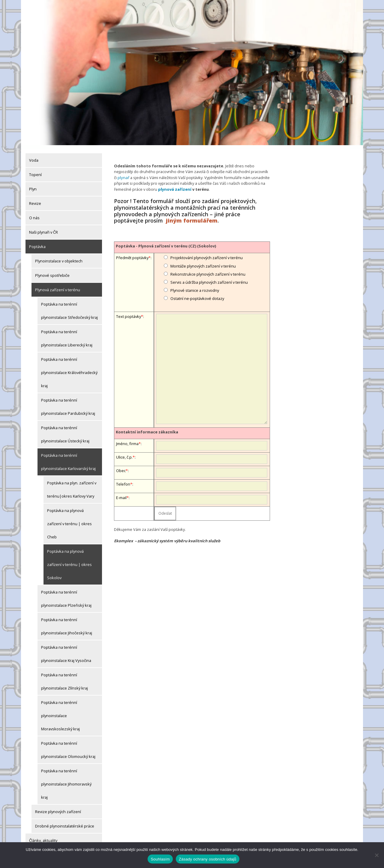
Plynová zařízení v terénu (58, 286)
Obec (121, 467)
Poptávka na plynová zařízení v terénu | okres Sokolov (69, 561)
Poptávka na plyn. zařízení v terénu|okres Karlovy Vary (72, 486)
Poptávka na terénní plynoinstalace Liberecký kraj (67, 335)
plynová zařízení (174, 185)
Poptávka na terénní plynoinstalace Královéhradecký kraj (69, 369)
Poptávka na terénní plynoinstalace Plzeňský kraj (66, 595)
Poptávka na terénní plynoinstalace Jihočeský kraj (67, 623)
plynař (123, 174)
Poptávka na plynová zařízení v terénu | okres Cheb (69, 520)
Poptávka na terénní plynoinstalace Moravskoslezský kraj (60, 712)
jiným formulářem (192, 217)
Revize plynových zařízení (58, 808)
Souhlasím (160, 859)
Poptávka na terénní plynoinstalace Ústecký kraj (65, 431)
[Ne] (376, 855)
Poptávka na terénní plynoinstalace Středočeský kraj (69, 307)
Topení (35, 171)
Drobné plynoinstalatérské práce (65, 822)
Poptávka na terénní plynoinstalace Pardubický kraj (68, 403)
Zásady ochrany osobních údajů (208, 859)
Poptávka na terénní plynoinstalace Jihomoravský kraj (66, 780)
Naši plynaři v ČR (43, 229)
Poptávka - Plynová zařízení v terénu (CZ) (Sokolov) (166, 242)
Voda (34, 157)
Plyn (33, 185)
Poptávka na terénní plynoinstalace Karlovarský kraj (68, 458)
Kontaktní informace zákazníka (147, 428)
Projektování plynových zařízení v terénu (207, 254)
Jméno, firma (127, 440)
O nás (34, 214)
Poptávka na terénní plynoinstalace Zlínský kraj (64, 678)
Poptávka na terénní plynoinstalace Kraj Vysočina (66, 650)
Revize (35, 200)
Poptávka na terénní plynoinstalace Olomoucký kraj (68, 746)
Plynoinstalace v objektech (59, 257)
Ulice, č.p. (124, 453)
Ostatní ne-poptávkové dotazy (197, 295)
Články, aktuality (43, 837)
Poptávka (37, 243)
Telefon (123, 480)
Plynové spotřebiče (52, 272)
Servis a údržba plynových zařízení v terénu (209, 278)
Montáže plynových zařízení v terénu (203, 262)
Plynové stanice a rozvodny (195, 286)
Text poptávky (129, 313)
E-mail (121, 494)
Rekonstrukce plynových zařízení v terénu (208, 270)
